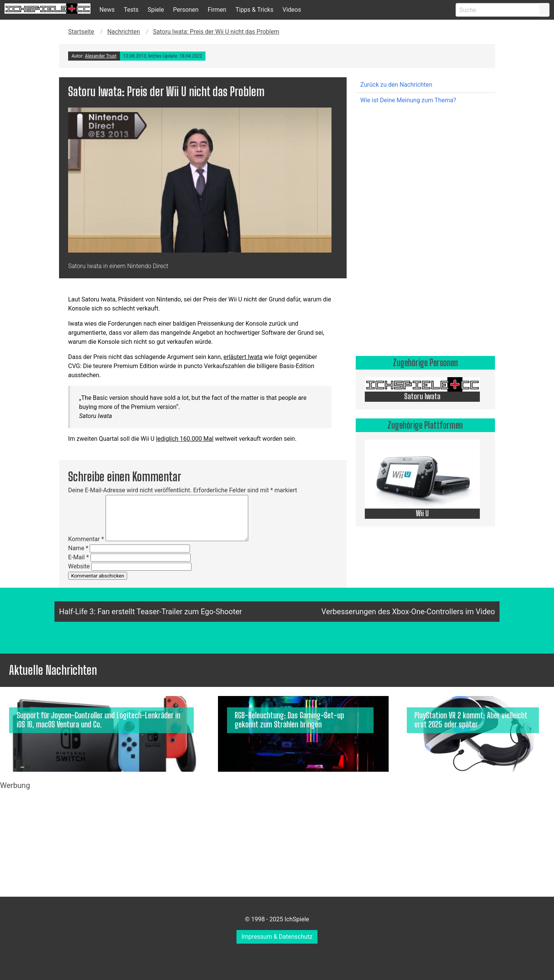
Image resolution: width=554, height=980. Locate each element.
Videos (292, 10)
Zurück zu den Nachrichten (396, 85)
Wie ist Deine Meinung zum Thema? (408, 100)
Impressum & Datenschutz (277, 937)
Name (78, 548)
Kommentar (86, 539)
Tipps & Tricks (254, 10)
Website (79, 566)
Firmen (217, 10)
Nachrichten (123, 32)
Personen (186, 10)
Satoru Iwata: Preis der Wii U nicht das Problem (216, 32)
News (107, 10)
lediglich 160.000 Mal (185, 439)
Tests (131, 10)
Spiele (156, 10)
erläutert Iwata (243, 357)
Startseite (81, 32)
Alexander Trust (101, 56)
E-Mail (79, 557)
